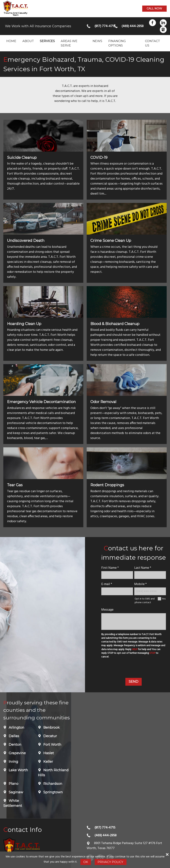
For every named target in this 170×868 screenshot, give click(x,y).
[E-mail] (117, 591)
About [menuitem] (28, 41)
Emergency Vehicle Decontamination (41, 402)
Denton (15, 745)
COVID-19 (99, 158)
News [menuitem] (97, 41)
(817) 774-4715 (103, 26)
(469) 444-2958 (130, 26)
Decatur (50, 736)
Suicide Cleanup (22, 158)
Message (107, 610)
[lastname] (150, 575)
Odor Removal (103, 402)
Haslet (48, 753)
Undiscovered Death (26, 241)
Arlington (16, 728)
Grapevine (17, 753)
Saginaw (15, 792)
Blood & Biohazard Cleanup (115, 324)
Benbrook (51, 728)
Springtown (53, 792)
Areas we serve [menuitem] (69, 43)
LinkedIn (163, 23)
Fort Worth (52, 745)
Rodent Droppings (107, 485)
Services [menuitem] (47, 41)
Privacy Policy (110, 862)
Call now (154, 9)
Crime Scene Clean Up (111, 241)
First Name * (110, 568)
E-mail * (107, 584)
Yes (164, 599)
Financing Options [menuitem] (117, 43)
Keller (48, 762)
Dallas (13, 736)
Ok (86, 862)
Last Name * (143, 568)
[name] (117, 575)
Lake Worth (18, 770)
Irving (13, 762)
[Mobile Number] (150, 591)
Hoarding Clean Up (24, 324)
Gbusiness (163, 30)
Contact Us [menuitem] (152, 43)
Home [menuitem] (11, 41)
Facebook (152, 23)
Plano (13, 784)
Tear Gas (15, 485)
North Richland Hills (53, 773)
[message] (134, 622)
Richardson (52, 784)
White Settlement (13, 803)
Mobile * (140, 584)
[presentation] (134, 669)
